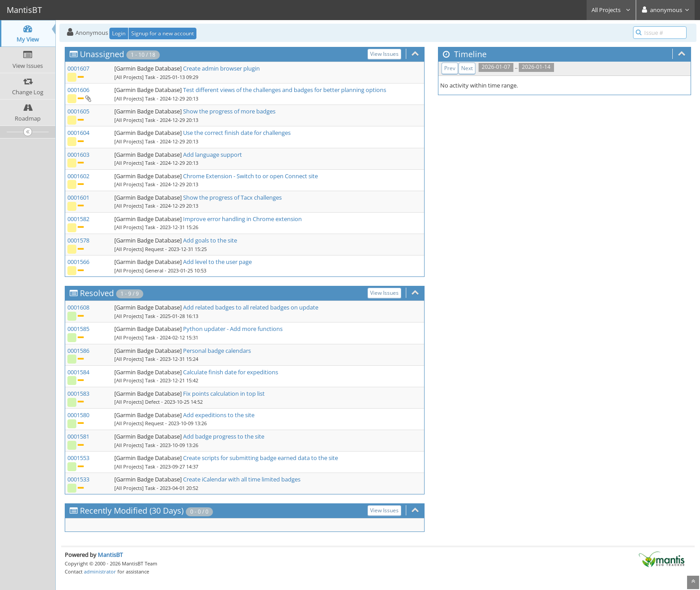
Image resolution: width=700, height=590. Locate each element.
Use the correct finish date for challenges (237, 133)
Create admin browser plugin (221, 68)
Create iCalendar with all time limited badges (242, 479)
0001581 (78, 436)
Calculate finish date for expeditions (231, 372)
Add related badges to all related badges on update (251, 307)
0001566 (78, 262)
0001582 (78, 219)
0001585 (78, 329)
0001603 (78, 155)
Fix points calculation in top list (224, 393)
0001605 (78, 111)
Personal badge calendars (217, 351)
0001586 (78, 351)
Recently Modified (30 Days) (132, 510)
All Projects (611, 10)
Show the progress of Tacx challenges (232, 197)
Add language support (212, 155)
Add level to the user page (217, 262)
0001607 (78, 68)
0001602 (78, 176)
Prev (450, 68)
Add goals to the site (210, 240)
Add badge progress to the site (224, 436)
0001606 (78, 90)
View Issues (384, 54)
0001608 (78, 307)
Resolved (97, 293)
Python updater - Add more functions (233, 329)
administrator (100, 571)
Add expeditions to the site (219, 415)
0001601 (78, 197)
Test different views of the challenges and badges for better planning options (285, 90)
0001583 (78, 393)
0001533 (78, 479)
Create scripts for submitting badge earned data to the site (260, 458)
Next (467, 68)
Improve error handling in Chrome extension (242, 219)
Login (119, 33)
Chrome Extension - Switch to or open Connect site (250, 176)
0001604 (78, 133)
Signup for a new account (162, 33)
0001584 (78, 372)
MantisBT (110, 555)
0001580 (78, 415)
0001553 (78, 458)
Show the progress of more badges (229, 111)
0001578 (78, 240)
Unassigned (102, 54)
